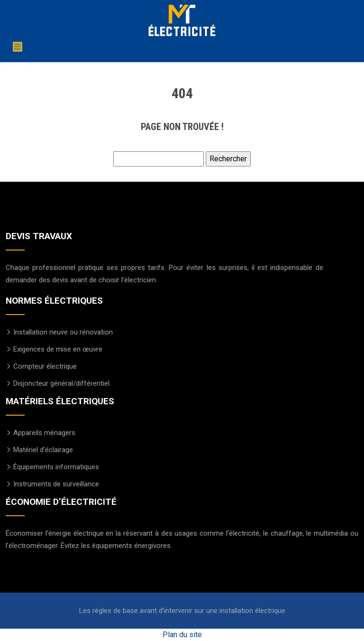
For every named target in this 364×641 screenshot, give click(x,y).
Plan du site (182, 635)
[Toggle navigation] (18, 47)
